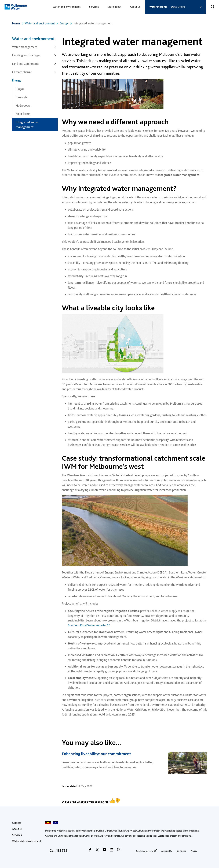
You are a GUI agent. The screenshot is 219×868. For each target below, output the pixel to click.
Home (16, 23)
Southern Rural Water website (87, 625)
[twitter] (97, 851)
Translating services (144, 851)
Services (94, 7)
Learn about (114, 7)
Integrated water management (27, 124)
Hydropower (24, 105)
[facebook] (90, 851)
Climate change (22, 72)
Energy (64, 23)
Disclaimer (181, 851)
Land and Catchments (26, 64)
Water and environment (67, 7)
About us (135, 7)
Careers (17, 823)
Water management (25, 47)
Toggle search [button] (210, 5)
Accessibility (167, 851)
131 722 (62, 851)
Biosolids (21, 97)
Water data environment (27, 841)
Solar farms (23, 114)
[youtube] (104, 851)
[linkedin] (112, 851)
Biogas (20, 89)
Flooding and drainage (26, 55)
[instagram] (119, 851)
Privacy (194, 851)
